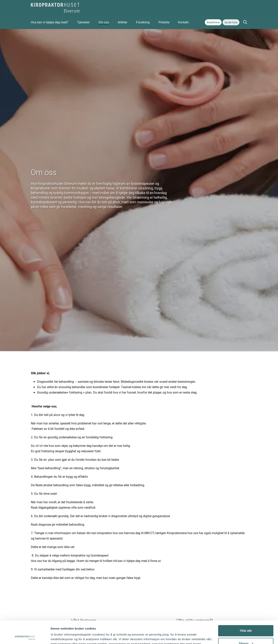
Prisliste (164, 22)
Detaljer (56, 636)
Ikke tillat (246, 633)
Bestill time (213, 22)
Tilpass (246, 621)
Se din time (231, 22)
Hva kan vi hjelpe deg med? (50, 22)
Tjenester (83, 22)
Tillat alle (246, 608)
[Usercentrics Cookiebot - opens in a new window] (25, 636)
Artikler (122, 22)
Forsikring (143, 22)
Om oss (104, 22)
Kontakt (183, 22)
